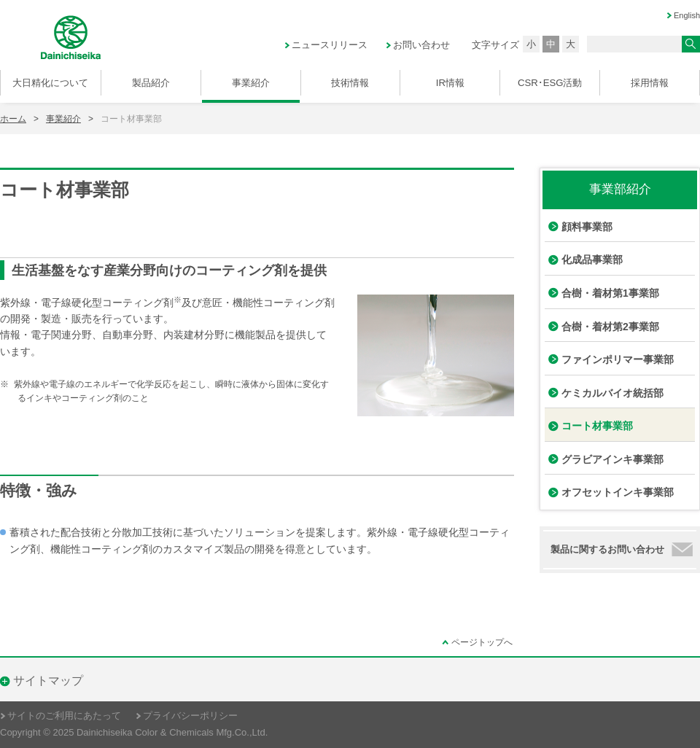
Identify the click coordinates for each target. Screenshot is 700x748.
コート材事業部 (597, 426)
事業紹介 (63, 119)
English (687, 15)
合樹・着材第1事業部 (610, 293)
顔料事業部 (587, 227)
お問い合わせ (421, 45)
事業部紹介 (620, 189)
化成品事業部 (592, 260)
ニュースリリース (330, 45)
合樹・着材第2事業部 (610, 327)
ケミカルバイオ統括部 (612, 393)
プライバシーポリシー (190, 716)
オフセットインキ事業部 (618, 492)
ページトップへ (482, 642)
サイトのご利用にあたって (64, 716)
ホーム (13, 119)
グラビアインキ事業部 (612, 459)
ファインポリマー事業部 (618, 359)
